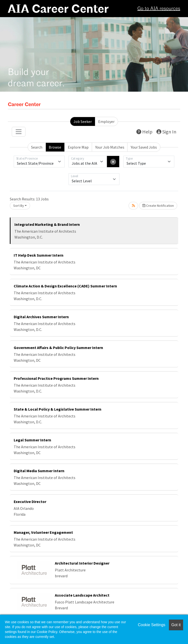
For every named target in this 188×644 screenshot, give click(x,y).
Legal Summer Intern (32, 440)
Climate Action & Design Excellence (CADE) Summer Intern (65, 286)
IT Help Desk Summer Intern (39, 255)
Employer (106, 121)
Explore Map (78, 147)
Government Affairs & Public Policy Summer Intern (58, 348)
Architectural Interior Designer (82, 563)
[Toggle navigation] (19, 132)
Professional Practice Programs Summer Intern (56, 378)
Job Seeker (83, 121)
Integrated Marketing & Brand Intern (47, 224)
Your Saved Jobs (144, 147)
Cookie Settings (152, 625)
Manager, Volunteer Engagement (43, 532)
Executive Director (30, 502)
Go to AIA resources (159, 9)
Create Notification (158, 206)
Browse (55, 147)
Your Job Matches (110, 147)
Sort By (19, 206)
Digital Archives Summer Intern (41, 317)
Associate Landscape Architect (82, 595)
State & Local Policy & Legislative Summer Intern (58, 409)
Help (144, 132)
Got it (176, 625)
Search (37, 147)
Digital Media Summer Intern (39, 471)
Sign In (166, 132)
